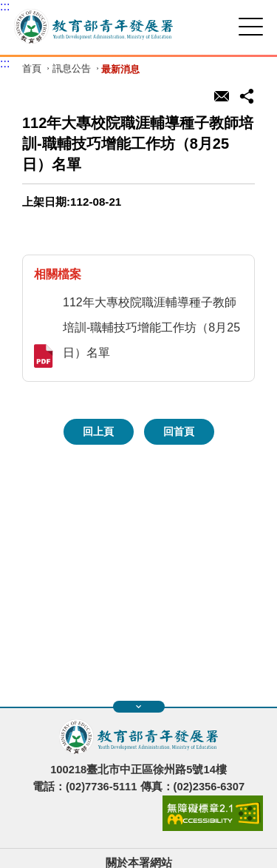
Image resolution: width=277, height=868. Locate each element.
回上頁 (98, 431)
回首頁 (179, 431)
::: (5, 6)
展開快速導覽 (138, 707)
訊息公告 (72, 69)
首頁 (32, 69)
